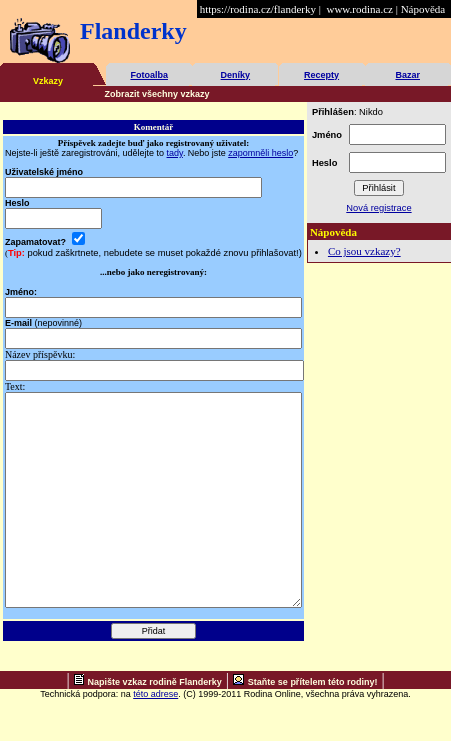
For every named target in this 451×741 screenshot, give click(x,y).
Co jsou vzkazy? (364, 251)
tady (175, 153)
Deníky (236, 75)
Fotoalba (149, 75)
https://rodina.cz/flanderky (258, 9)
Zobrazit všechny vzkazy (157, 94)
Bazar (407, 75)
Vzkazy (48, 81)
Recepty (321, 75)
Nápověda (423, 9)
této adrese (155, 736)
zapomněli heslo (260, 153)
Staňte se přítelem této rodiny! (313, 724)
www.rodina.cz (359, 9)
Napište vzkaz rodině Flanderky (155, 724)
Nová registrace (378, 208)
